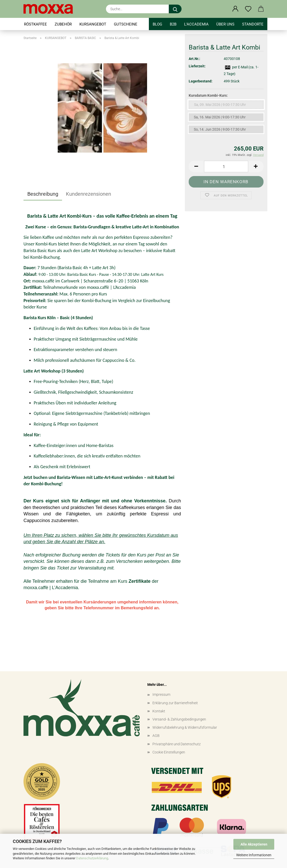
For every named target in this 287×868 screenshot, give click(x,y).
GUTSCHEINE (126, 24)
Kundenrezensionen (88, 194)
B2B (173, 24)
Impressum (161, 695)
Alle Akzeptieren (254, 844)
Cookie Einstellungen (169, 752)
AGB (156, 736)
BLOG (157, 24)
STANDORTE (253, 24)
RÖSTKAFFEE (35, 24)
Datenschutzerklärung (92, 858)
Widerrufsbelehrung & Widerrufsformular (185, 727)
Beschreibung (43, 194)
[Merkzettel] (248, 9)
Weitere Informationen (254, 855)
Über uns (225, 24)
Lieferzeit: (197, 66)
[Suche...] (175, 9)
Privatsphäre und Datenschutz (177, 744)
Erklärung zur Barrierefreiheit (175, 703)
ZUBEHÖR (63, 24)
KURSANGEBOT (93, 24)
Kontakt (159, 711)
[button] (235, 9)
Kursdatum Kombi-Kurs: (208, 95)
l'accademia (196, 24)
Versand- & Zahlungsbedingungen (179, 719)
